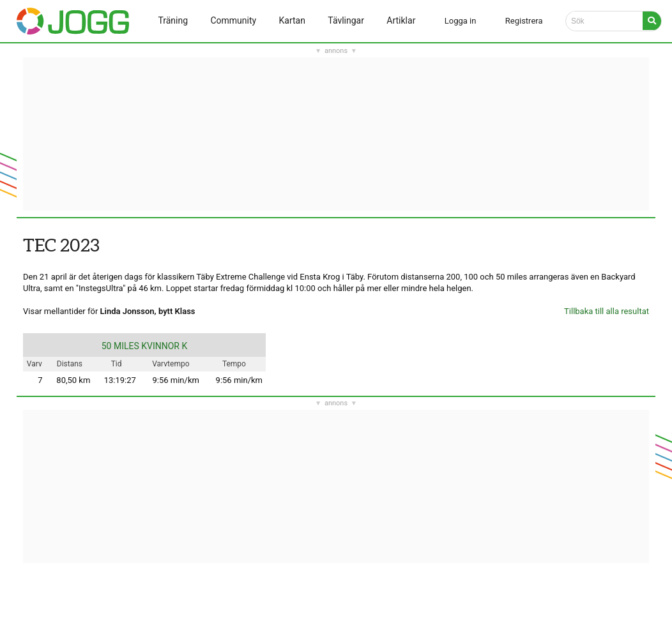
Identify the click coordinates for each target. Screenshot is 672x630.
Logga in (461, 21)
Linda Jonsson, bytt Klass (148, 311)
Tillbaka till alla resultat (607, 311)
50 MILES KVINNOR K (145, 346)
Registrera (524, 21)
